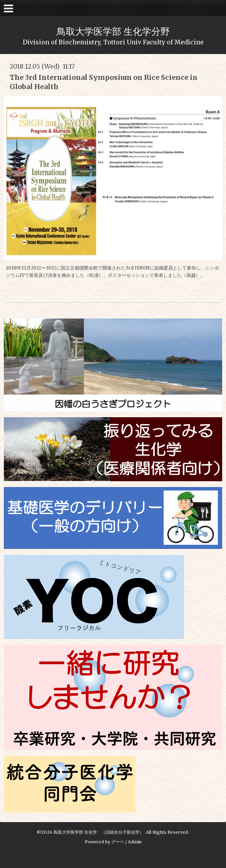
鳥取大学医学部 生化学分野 (113, 31)
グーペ (118, 842)
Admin (135, 842)
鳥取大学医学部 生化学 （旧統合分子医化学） (99, 832)
